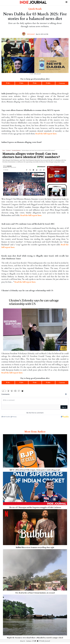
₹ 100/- (48, 83)
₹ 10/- (8, 83)
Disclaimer (29, 641)
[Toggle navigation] (66, 2)
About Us (23, 641)
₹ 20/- (22, 83)
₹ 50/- (35, 83)
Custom (62, 83)
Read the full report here (46, 134)
